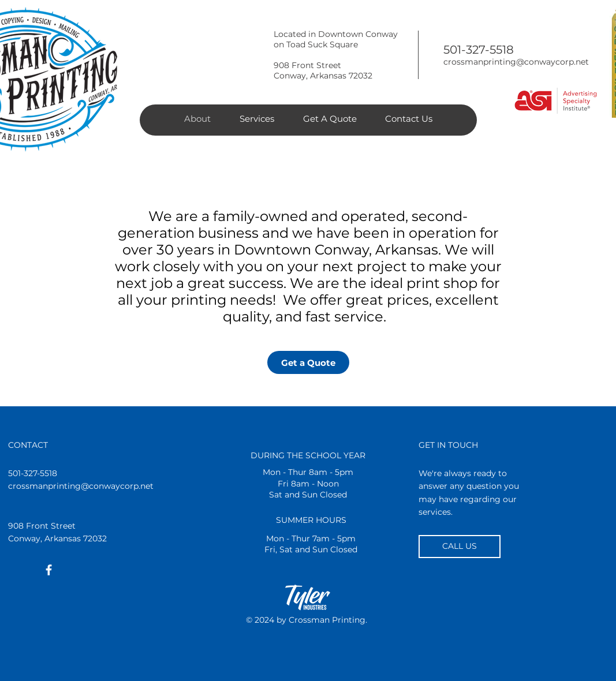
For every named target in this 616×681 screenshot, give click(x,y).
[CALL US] (460, 547)
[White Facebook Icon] (49, 570)
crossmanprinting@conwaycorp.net (516, 62)
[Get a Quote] (308, 362)
